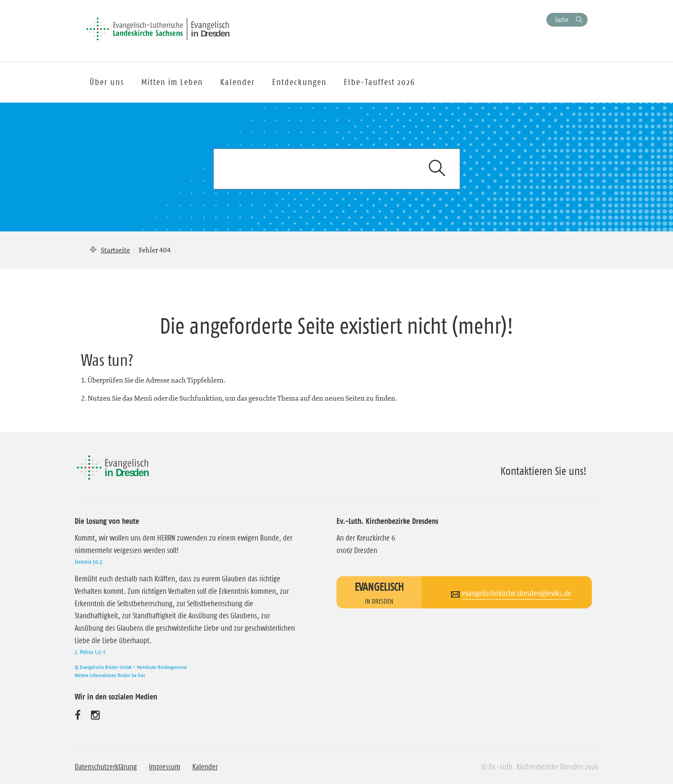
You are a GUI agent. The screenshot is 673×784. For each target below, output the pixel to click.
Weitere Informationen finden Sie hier (110, 675)
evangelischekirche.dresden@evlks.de (517, 593)
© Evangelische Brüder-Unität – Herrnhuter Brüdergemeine (131, 667)
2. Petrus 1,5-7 (90, 652)
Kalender (205, 767)
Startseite (115, 250)
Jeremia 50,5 (89, 562)
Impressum (165, 767)
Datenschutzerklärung (106, 767)
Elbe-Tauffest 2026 (379, 82)
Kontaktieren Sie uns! (544, 471)
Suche (562, 20)
